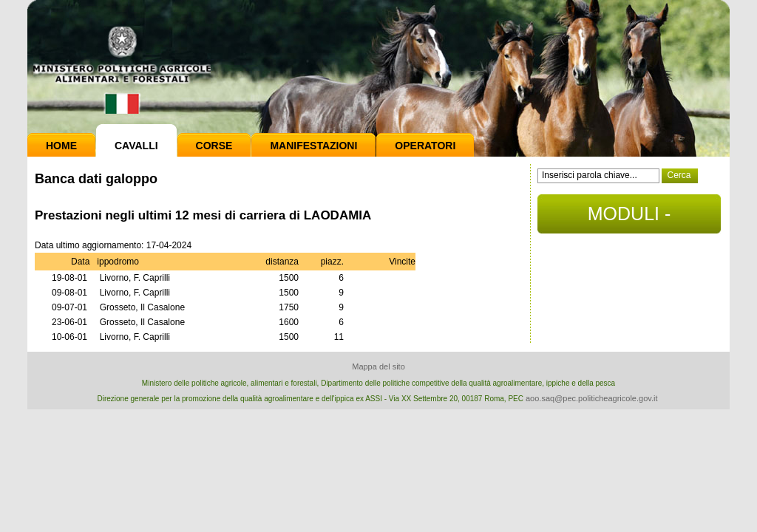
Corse (214, 146)
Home (61, 146)
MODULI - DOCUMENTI (629, 218)
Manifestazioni (313, 146)
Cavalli (136, 146)
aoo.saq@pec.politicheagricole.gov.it (592, 398)
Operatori (425, 146)
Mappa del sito (378, 366)
